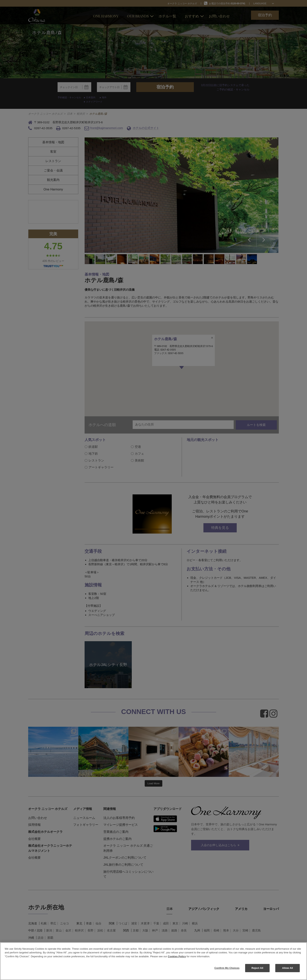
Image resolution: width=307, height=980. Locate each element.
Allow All (288, 968)
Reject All (257, 968)
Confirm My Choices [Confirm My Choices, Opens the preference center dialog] (227, 968)
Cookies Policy (177, 956)
